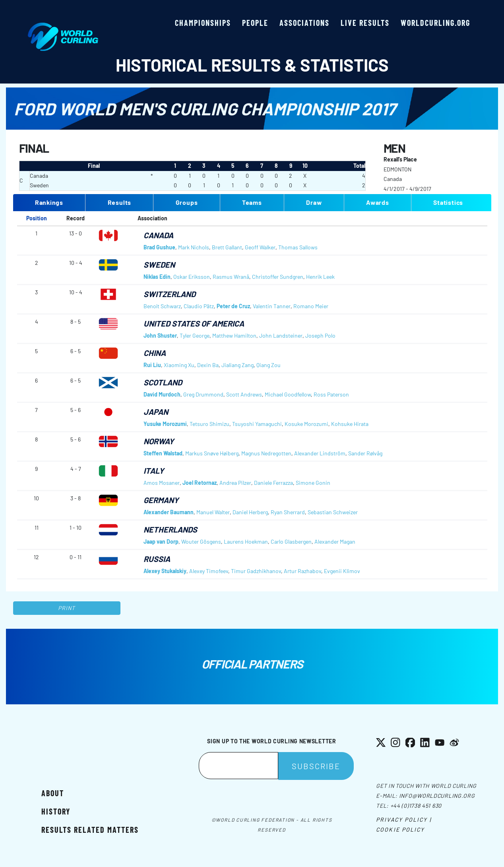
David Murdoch (162, 394)
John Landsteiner (281, 335)
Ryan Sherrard (288, 512)
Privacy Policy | (404, 819)
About (53, 793)
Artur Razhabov (302, 571)
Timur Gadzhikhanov (256, 571)
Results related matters (90, 830)
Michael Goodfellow (288, 394)
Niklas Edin (157, 277)
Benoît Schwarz (162, 306)
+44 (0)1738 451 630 (416, 806)
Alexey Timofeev (209, 571)
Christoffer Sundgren (278, 277)
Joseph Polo (320, 335)
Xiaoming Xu (179, 365)
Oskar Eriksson (192, 277)
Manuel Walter (213, 512)
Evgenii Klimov (342, 571)
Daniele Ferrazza (273, 483)
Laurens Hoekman (246, 541)
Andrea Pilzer (235, 483)
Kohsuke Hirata (350, 424)
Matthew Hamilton (234, 335)
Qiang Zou (268, 365)
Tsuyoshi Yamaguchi (257, 424)
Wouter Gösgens (201, 541)
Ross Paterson (331, 394)
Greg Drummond (203, 394)
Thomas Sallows (298, 247)
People (255, 23)
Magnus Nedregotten (266, 453)
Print (67, 608)
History (56, 811)
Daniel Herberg (250, 512)
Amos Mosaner (162, 483)
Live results (365, 23)
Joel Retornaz (200, 483)
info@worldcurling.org (437, 796)
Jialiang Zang (237, 365)
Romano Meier (311, 306)
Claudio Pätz (199, 306)
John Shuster (160, 335)
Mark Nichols (194, 247)
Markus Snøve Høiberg (212, 453)
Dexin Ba (208, 365)
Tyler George (195, 335)
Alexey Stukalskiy (165, 571)
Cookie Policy (400, 829)
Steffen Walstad (163, 453)
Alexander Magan (335, 541)
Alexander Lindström (320, 453)
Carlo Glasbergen (291, 541)
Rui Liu (152, 365)
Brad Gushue (159, 247)
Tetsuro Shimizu (209, 424)
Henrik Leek (320, 277)
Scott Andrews (244, 394)
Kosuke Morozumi (306, 424)
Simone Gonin (313, 483)
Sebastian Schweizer (333, 512)
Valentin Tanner (272, 306)
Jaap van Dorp (161, 541)
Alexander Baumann (169, 512)
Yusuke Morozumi (165, 424)
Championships (203, 23)
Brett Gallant (227, 247)
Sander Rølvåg (365, 453)
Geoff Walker (260, 247)
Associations (304, 23)
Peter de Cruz (233, 306)
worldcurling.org (435, 23)
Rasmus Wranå (231, 277)
